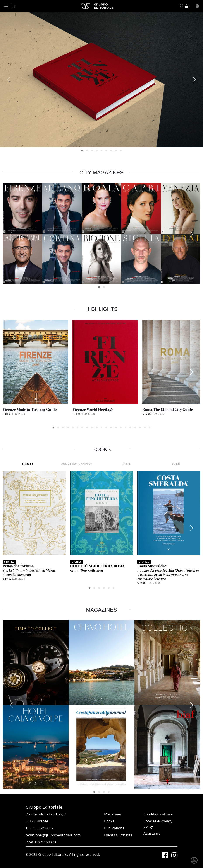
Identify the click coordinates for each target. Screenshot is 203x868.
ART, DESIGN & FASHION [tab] (77, 464)
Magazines (113, 814)
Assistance (152, 833)
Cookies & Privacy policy (158, 824)
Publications (114, 828)
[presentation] (9, 80)
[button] (187, 6)
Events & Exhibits (118, 835)
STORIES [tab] (27, 464)
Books (109, 821)
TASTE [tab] (126, 464)
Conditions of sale (158, 814)
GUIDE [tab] (176, 464)
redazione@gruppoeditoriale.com (53, 835)
